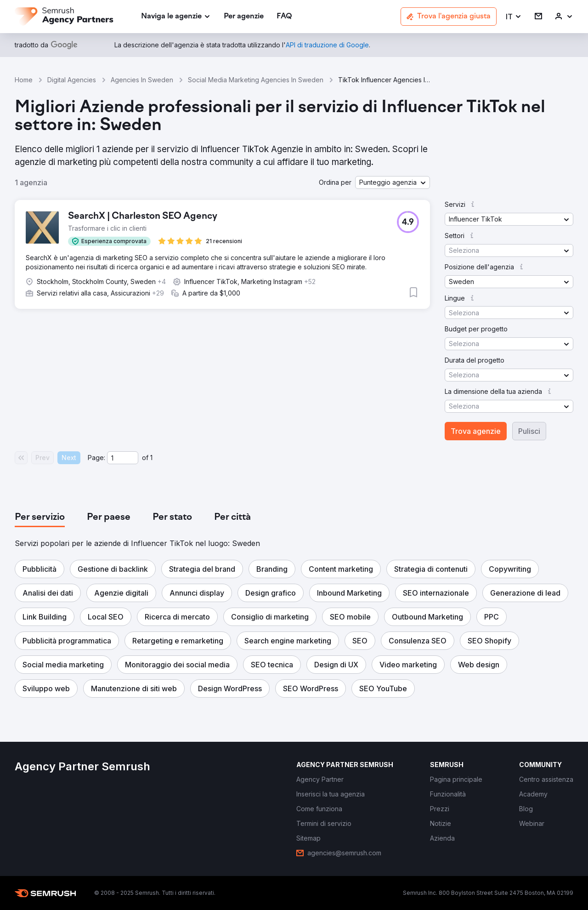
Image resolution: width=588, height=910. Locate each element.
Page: (96, 458)
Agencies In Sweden (142, 80)
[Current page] (123, 458)
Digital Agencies (72, 80)
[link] (244, 17)
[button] (514, 17)
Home (24, 80)
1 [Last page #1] (151, 458)
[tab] (40, 518)
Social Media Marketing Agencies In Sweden (256, 80)
